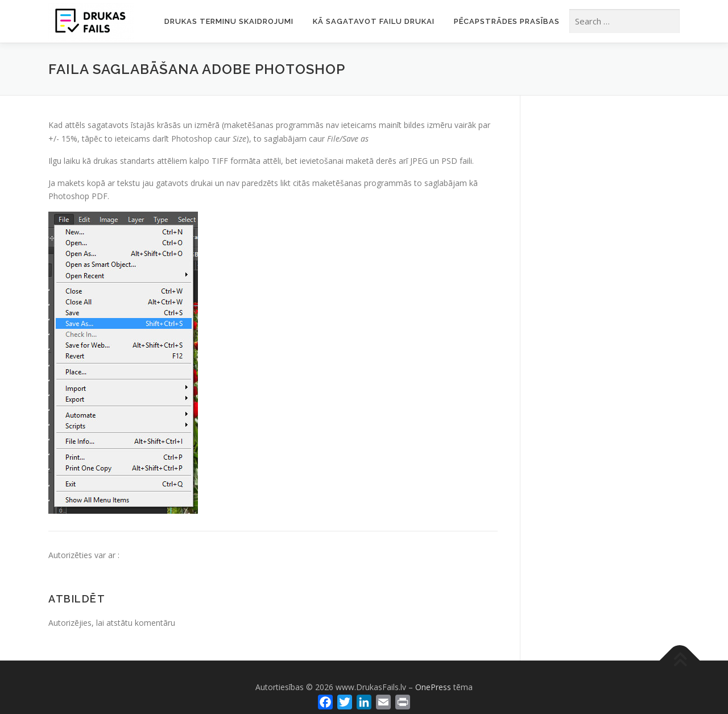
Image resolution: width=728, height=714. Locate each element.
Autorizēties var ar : (84, 555)
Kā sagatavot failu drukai (374, 21)
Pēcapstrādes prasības (507, 21)
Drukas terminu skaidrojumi (229, 21)
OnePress (433, 687)
